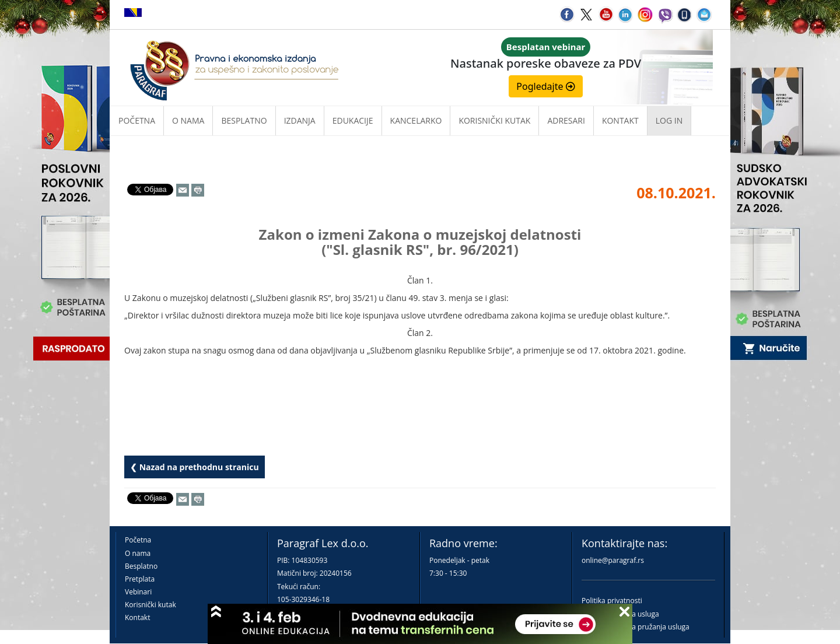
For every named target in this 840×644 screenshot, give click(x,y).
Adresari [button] (566, 120)
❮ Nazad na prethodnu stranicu (195, 467)
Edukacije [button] (353, 120)
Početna (137, 120)
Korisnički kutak (150, 605)
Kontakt (137, 617)
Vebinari (138, 592)
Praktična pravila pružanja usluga (636, 627)
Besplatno (244, 120)
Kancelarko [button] (416, 120)
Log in (669, 120)
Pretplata (140, 579)
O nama (188, 120)
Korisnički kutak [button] (494, 120)
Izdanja (300, 120)
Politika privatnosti (612, 601)
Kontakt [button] (620, 120)
